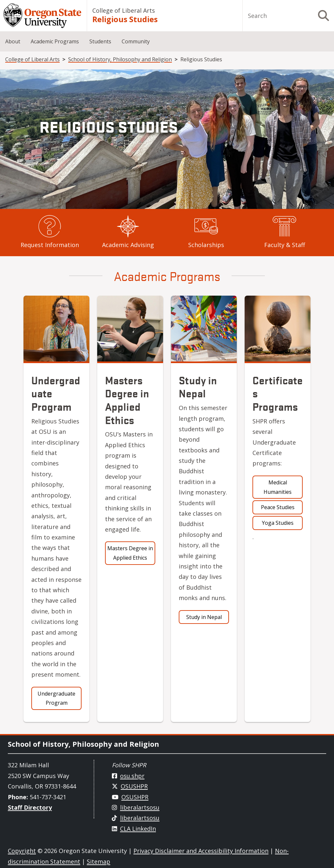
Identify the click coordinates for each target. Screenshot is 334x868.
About (13, 41)
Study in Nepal (204, 617)
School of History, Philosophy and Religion (120, 59)
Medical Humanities (278, 487)
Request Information (50, 245)
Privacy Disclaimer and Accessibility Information (201, 851)
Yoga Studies (278, 523)
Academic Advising (128, 245)
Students (100, 41)
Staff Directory (30, 807)
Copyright (22, 851)
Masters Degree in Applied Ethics (130, 553)
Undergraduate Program (56, 698)
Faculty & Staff (285, 245)
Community (136, 41)
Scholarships (206, 245)
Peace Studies (278, 507)
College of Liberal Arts (124, 10)
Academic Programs (55, 41)
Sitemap (99, 861)
